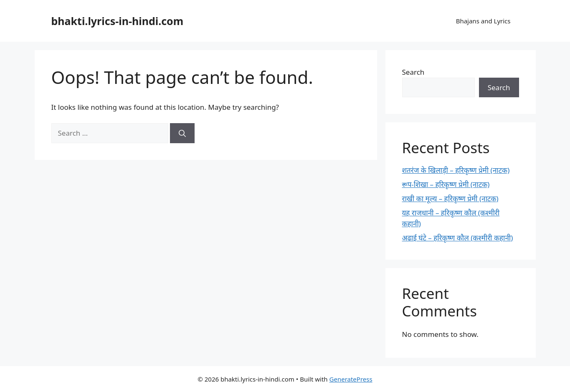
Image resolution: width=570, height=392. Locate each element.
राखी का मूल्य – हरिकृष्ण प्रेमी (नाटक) (450, 199)
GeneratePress (351, 379)
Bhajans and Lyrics (483, 21)
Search (413, 72)
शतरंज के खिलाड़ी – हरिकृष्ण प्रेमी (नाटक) (456, 170)
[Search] (182, 133)
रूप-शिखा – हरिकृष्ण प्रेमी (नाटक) (446, 184)
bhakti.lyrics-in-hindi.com (118, 21)
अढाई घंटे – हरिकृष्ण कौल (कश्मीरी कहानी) (458, 238)
